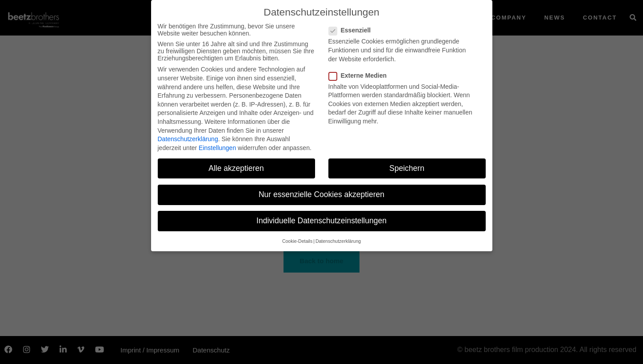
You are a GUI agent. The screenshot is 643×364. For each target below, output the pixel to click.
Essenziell (353, 30)
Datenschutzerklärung (188, 139)
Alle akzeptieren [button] (236, 168)
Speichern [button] (407, 168)
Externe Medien (360, 75)
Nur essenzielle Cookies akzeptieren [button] (321, 194)
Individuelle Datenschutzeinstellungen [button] (321, 221)
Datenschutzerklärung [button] (338, 241)
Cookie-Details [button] (297, 241)
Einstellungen (217, 148)
